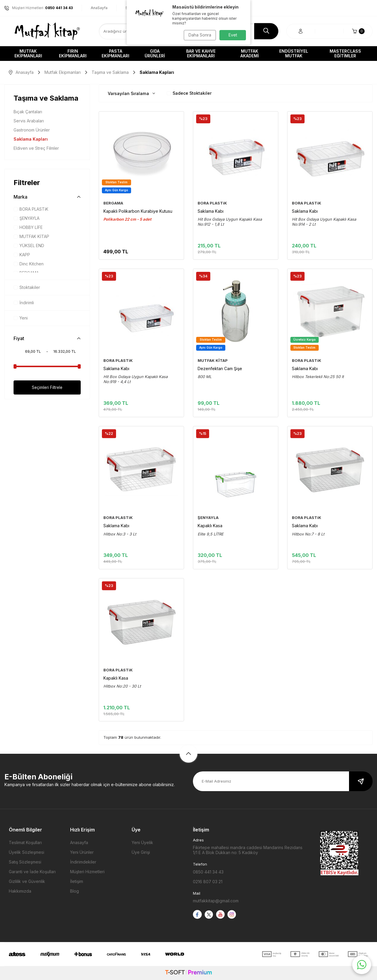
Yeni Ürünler (82, 852)
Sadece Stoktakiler (189, 93)
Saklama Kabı (211, 211)
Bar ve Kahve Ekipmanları (201, 53)
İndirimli (24, 303)
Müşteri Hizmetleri (87, 872)
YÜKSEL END (29, 246)
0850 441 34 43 (208, 872)
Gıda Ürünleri (155, 53)
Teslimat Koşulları (25, 842)
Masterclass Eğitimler (345, 53)
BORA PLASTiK (31, 209)
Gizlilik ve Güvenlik (27, 881)
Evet (233, 35)
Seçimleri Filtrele (47, 387)
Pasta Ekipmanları (115, 53)
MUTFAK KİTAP (31, 236)
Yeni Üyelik (142, 842)
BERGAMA (113, 203)
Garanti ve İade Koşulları (32, 872)
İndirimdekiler (83, 862)
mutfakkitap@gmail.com (216, 901)
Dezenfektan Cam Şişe (220, 368)
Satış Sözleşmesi (25, 862)
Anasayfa (21, 72)
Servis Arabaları (29, 121)
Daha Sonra (199, 35)
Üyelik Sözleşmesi (27, 852)
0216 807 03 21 (208, 882)
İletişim (77, 881)
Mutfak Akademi (250, 53)
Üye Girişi (141, 852)
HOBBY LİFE (28, 227)
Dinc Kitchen (29, 264)
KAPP (22, 255)
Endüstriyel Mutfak (294, 53)
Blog (75, 891)
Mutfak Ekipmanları (28, 53)
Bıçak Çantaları (28, 112)
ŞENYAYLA (27, 218)
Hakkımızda (20, 891)
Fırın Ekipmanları (73, 53)
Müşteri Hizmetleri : (39, 8)
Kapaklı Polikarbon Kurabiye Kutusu (138, 211)
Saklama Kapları (31, 139)
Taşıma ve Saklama (110, 72)
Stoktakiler (27, 287)
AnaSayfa (99, 8)
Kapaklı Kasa (210, 526)
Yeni (21, 318)
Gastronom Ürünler (32, 130)
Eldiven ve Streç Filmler (36, 148)
